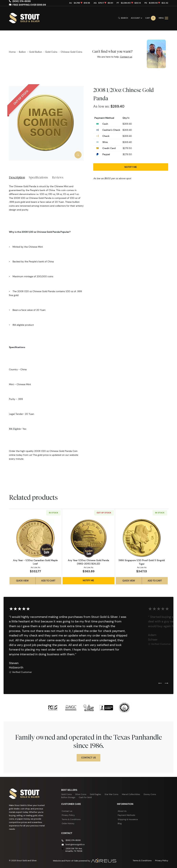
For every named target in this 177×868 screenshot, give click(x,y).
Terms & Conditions (71, 819)
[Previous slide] (160, 683)
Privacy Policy (68, 815)
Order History (68, 823)
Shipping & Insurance (128, 819)
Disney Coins (150, 794)
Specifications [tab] (38, 177)
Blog (120, 823)
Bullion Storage (68, 797)
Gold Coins (66, 794)
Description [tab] (17, 177)
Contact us (126, 57)
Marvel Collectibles (131, 794)
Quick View (22, 581)
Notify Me (131, 167)
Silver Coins (81, 794)
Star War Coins (111, 794)
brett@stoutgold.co (75, 844)
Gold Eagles (95, 794)
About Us (122, 811)
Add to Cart (48, 581)
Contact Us (88, 758)
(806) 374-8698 (73, 840)
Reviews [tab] (58, 177)
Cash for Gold (85, 797)
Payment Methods (126, 815)
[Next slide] (166, 683)
